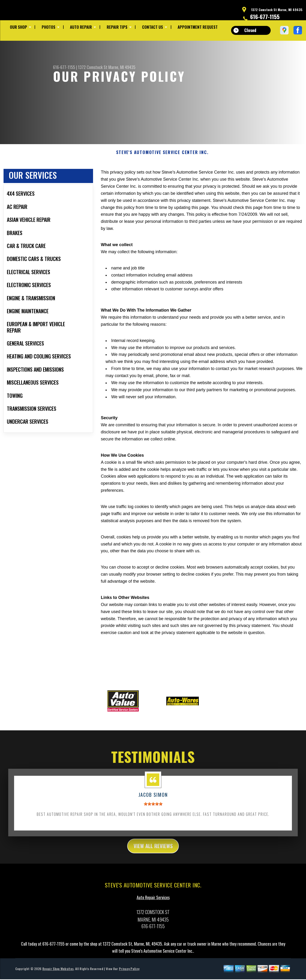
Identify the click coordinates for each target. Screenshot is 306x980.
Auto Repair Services (153, 901)
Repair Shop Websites (58, 972)
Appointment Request (198, 27)
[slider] (153, 806)
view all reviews (153, 849)
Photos (49, 27)
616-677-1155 (265, 16)
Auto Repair (81, 27)
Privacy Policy (129, 972)
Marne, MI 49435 (122, 67)
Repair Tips (117, 27)
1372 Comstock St (93, 67)
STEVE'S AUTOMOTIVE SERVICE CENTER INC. (162, 155)
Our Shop (18, 27)
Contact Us (153, 27)
